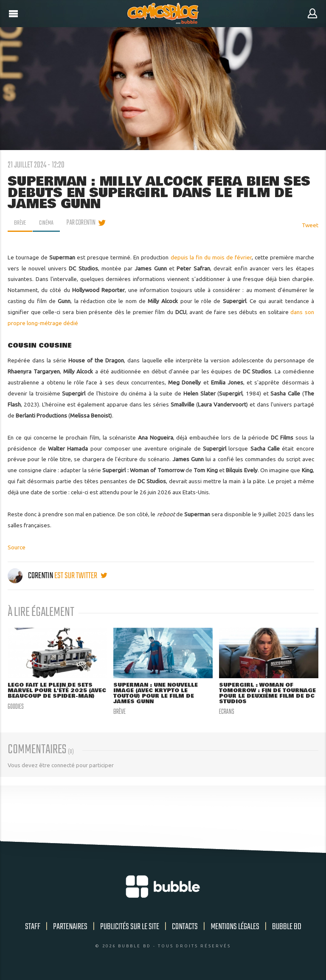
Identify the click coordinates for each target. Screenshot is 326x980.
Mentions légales (235, 928)
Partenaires (70, 928)
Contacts (185, 928)
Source (17, 547)
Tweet (310, 225)
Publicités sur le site (130, 928)
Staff (33, 928)
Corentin (31, 576)
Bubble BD (287, 928)
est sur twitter (81, 576)
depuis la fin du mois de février (211, 257)
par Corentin (84, 223)
